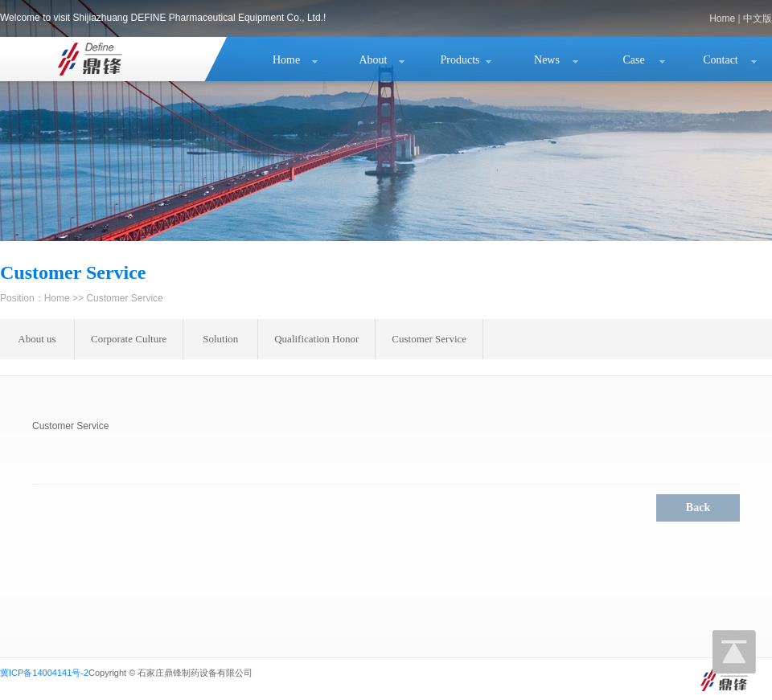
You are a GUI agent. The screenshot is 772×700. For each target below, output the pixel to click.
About (374, 60)
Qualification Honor (316, 339)
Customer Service (429, 339)
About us (37, 339)
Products (460, 60)
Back (698, 508)
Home (722, 18)
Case (633, 60)
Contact (721, 60)
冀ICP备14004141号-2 (44, 673)
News (547, 60)
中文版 (758, 18)
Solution (220, 339)
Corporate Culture (129, 339)
